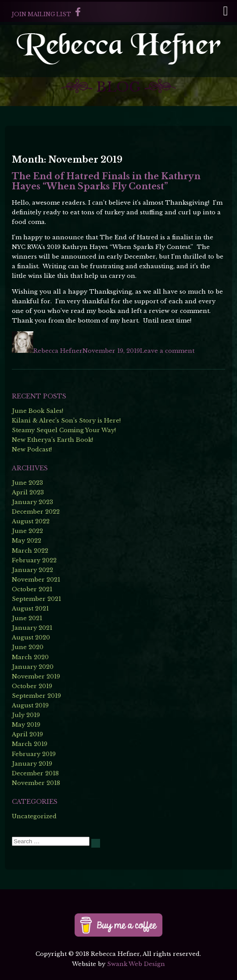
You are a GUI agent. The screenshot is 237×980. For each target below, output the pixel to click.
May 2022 (27, 541)
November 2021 (36, 580)
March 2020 (30, 657)
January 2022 (32, 570)
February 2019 (34, 754)
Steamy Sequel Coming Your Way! (64, 430)
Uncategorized (34, 816)
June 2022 (27, 531)
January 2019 (32, 764)
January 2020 (33, 667)
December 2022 (36, 512)
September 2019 (36, 696)
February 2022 (34, 560)
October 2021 (32, 589)
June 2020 (28, 647)
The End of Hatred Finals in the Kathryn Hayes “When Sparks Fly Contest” (106, 181)
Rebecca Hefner (58, 351)
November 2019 (36, 676)
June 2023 (27, 483)
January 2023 (32, 502)
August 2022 (31, 521)
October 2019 (32, 686)
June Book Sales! (38, 411)
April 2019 (27, 734)
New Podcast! (32, 449)
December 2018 (35, 773)
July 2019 (26, 715)
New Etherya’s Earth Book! (52, 440)
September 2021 (36, 599)
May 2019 (26, 725)
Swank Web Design (136, 964)
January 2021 (32, 628)
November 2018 (36, 783)
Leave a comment (167, 351)
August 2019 (30, 705)
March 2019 (30, 744)
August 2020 (31, 637)
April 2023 (28, 492)
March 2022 (30, 551)
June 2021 (27, 618)
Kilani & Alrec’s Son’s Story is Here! (66, 421)
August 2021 (30, 609)
